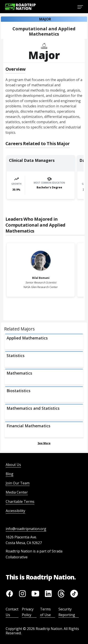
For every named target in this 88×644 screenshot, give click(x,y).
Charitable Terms (20, 501)
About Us (13, 465)
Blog (10, 474)
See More (44, 443)
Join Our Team (18, 483)
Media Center (17, 492)
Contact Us (12, 612)
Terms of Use (45, 612)
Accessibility (15, 511)
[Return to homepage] (20, 7)
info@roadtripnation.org (26, 529)
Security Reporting (67, 612)
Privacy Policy (28, 612)
